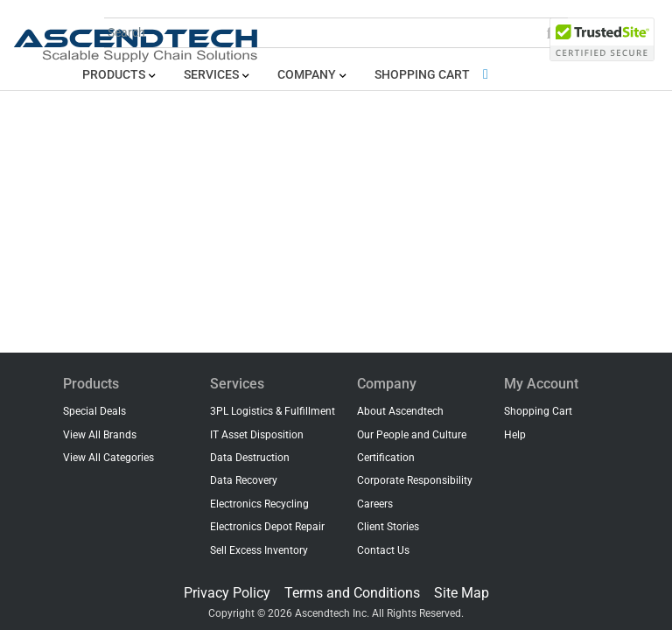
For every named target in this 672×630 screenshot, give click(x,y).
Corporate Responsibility (415, 480)
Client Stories (388, 527)
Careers (375, 504)
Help (515, 435)
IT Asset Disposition (257, 435)
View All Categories (108, 458)
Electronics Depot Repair (267, 527)
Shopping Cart (434, 75)
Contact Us (383, 550)
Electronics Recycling (259, 504)
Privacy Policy (227, 593)
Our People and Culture (412, 435)
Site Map (462, 593)
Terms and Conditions (352, 593)
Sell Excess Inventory (259, 550)
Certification (386, 458)
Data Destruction (250, 458)
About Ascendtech (400, 411)
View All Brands (100, 435)
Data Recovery (244, 480)
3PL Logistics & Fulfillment (273, 411)
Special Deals (94, 411)
